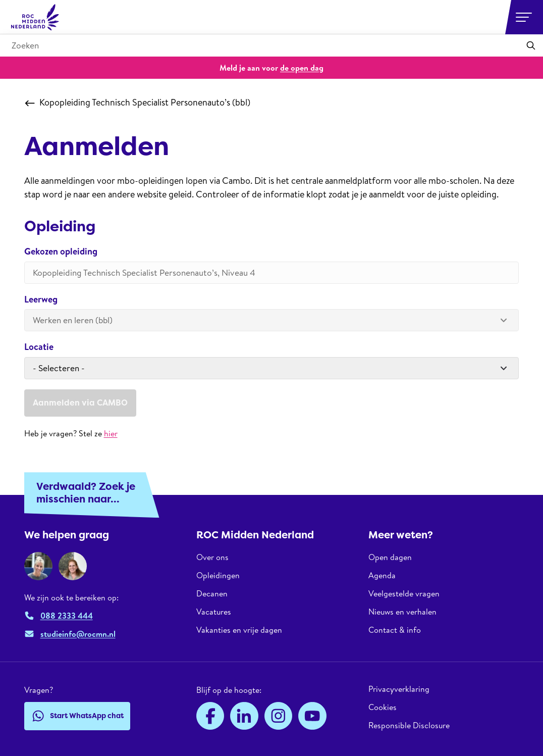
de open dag (302, 68)
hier (111, 433)
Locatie (39, 347)
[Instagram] (279, 716)
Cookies (383, 707)
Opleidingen (218, 575)
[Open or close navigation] (524, 17)
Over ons (212, 557)
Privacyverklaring (399, 689)
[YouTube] (312, 716)
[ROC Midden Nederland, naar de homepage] (35, 17)
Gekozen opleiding (61, 252)
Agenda (382, 575)
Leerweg (41, 300)
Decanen (212, 593)
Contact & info (395, 630)
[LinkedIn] (244, 716)
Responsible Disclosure (409, 725)
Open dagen (390, 557)
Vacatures (214, 612)
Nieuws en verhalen (402, 612)
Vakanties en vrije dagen (239, 630)
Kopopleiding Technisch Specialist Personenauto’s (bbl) (138, 103)
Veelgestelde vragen (404, 593)
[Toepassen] (531, 45)
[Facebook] (210, 716)
